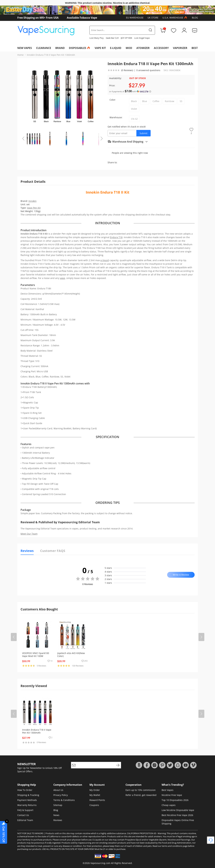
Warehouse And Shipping (128, 142)
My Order (95, 790)
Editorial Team (25, 820)
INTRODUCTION (108, 223)
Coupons (94, 805)
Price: (112, 85)
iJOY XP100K (126, 38)
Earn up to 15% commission (141, 790)
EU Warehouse (135, 18)
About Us (58, 790)
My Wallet (95, 795)
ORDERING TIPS (108, 503)
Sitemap (58, 805)
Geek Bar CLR (112, 38)
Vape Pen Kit (34, 208)
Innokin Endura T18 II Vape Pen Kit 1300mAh (51, 55)
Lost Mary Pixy (97, 38)
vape (62, 278)
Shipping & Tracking (28, 795)
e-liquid (105, 260)
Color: (113, 100)
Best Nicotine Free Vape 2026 (177, 815)
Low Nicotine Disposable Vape (178, 810)
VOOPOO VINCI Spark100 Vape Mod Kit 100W (36, 655)
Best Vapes (168, 790)
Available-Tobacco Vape (82, 18)
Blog (195, 18)
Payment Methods (27, 800)
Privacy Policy (61, 795)
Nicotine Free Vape (172, 795)
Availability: (115, 78)
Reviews (58, 820)
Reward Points (97, 800)
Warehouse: (116, 117)
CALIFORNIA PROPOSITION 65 (142, 833)
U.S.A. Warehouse (175, 18)
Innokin (33, 201)
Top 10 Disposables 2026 (175, 800)
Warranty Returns (27, 805)
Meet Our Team (29, 534)
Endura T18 (116, 237)
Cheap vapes (169, 805)
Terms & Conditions (64, 800)
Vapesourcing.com (100, 863)
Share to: (112, 162)
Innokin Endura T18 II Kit (108, 192)
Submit (143, 133)
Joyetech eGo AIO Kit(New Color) (71, 655)
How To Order (25, 790)
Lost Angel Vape (142, 38)
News (56, 815)
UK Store (153, 18)
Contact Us (23, 815)
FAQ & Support (25, 810)
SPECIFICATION (107, 437)
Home (20, 55)
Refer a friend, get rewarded (141, 795)
